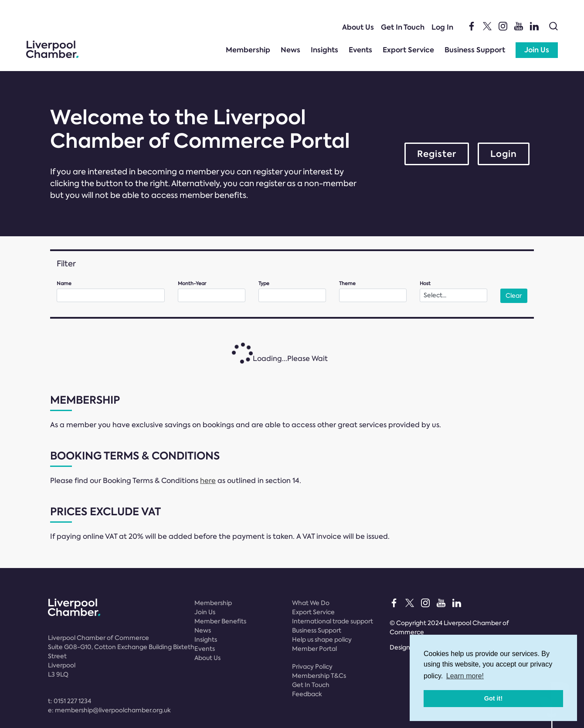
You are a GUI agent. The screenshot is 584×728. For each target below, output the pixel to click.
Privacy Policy (312, 667)
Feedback (307, 694)
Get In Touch (403, 27)
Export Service (408, 50)
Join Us (537, 50)
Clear (514, 296)
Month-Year (192, 284)
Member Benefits (220, 621)
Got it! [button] (493, 698)
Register (437, 154)
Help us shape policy (322, 640)
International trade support (333, 621)
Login (504, 154)
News (290, 50)
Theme (347, 284)
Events (360, 50)
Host (425, 284)
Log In (442, 27)
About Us (358, 27)
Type (264, 284)
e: (109, 710)
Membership (248, 50)
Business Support (475, 50)
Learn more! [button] (465, 676)
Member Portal (314, 649)
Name (64, 284)
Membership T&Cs (319, 676)
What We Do (311, 603)
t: (70, 701)
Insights (324, 50)
